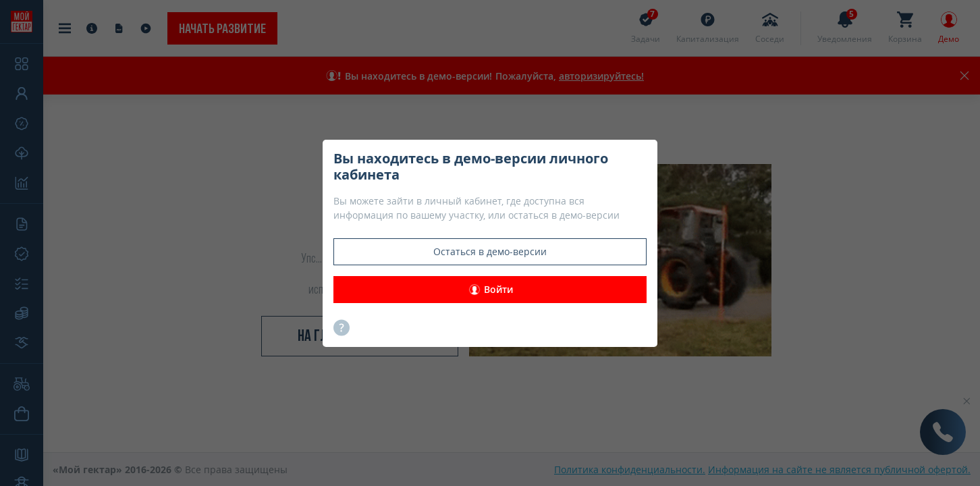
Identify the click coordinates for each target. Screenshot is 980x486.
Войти (490, 290)
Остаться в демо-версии (490, 251)
